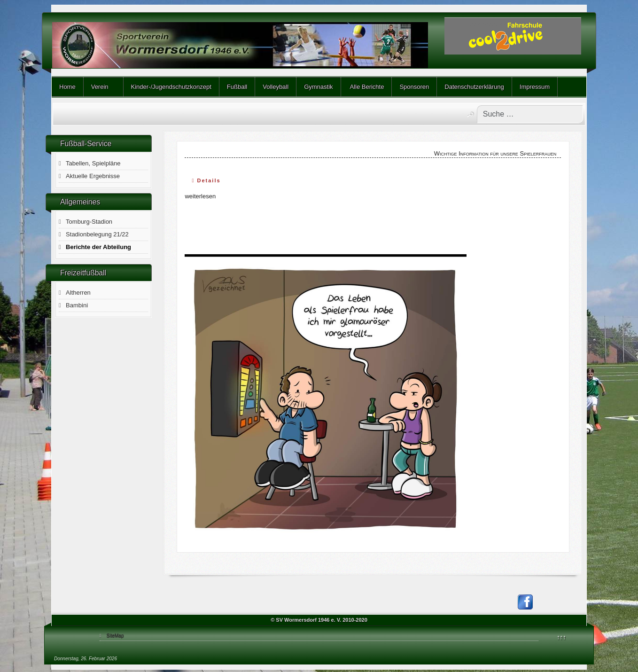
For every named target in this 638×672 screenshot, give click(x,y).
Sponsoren (414, 87)
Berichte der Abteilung (98, 247)
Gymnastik (318, 87)
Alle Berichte (366, 87)
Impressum (535, 87)
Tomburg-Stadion (89, 222)
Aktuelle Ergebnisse (93, 176)
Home (67, 87)
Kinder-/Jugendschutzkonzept (171, 87)
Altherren (78, 293)
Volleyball (276, 87)
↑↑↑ (561, 637)
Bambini (77, 305)
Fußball (237, 87)
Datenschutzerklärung (474, 87)
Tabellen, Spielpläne (93, 163)
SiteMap (115, 636)
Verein (100, 87)
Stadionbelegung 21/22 (97, 234)
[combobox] (530, 114)
